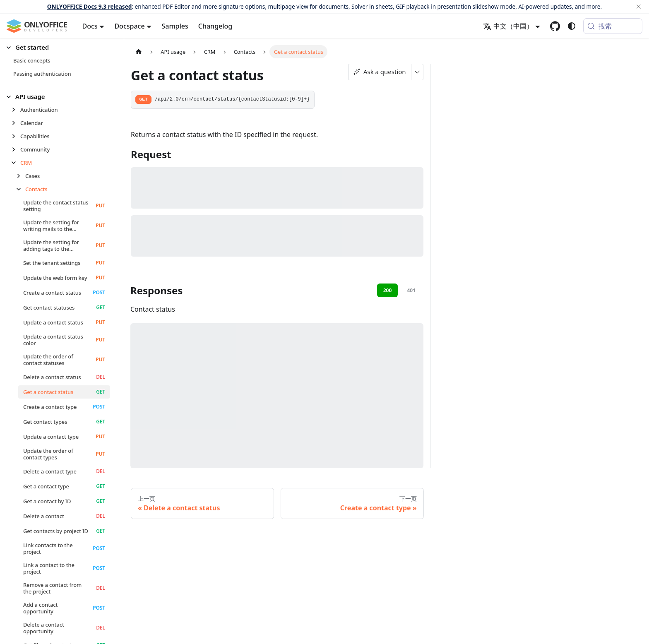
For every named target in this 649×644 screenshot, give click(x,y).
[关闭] (639, 7)
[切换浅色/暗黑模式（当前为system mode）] (572, 26)
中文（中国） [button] (508, 26)
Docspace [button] (129, 26)
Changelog (215, 26)
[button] (58, 47)
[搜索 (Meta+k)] (613, 26)
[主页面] (139, 52)
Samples (175, 26)
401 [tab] (411, 290)
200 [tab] (388, 290)
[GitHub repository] (555, 26)
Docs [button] (90, 26)
